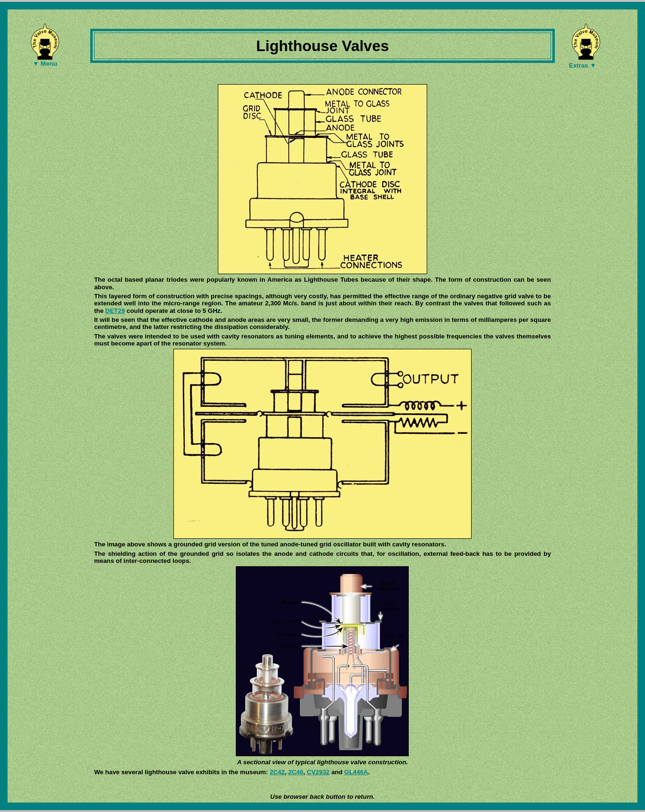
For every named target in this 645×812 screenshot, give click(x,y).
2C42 (277, 772)
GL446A (356, 772)
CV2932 (318, 772)
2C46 (296, 772)
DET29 (115, 311)
